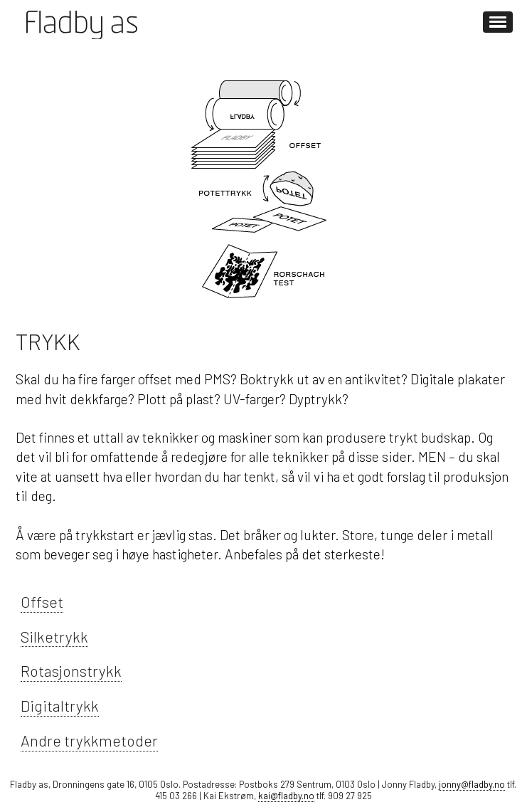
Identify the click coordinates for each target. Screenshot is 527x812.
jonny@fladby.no (472, 784)
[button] (498, 22)
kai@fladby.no (286, 796)
